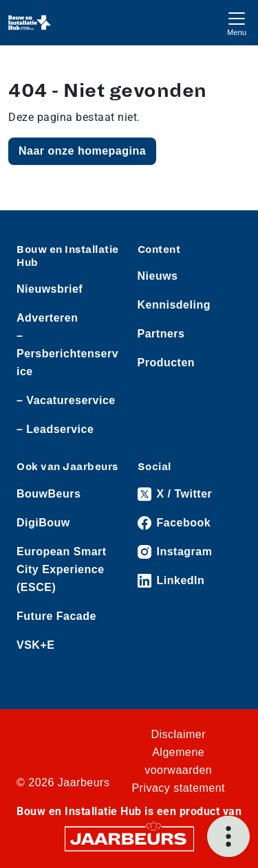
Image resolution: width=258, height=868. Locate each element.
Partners (161, 334)
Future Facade (56, 616)
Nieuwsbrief (50, 289)
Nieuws (158, 276)
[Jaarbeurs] (129, 837)
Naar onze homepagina (82, 151)
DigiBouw (43, 523)
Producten (166, 363)
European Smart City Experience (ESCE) (62, 569)
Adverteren (47, 318)
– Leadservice (55, 429)
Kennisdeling (174, 305)
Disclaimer (178, 734)
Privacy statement (178, 788)
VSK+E (35, 645)
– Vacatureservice (66, 400)
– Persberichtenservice (67, 354)
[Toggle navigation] (237, 22)
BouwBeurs (49, 494)
